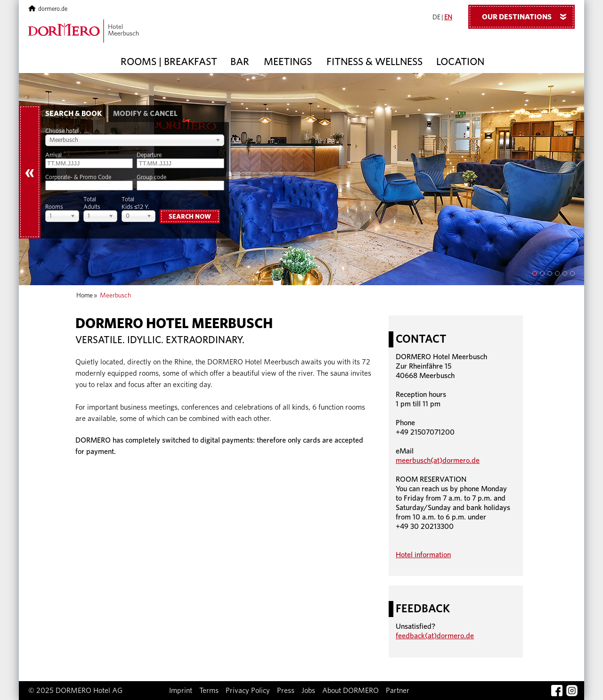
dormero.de (48, 9)
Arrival (53, 155)
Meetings (288, 62)
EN (448, 17)
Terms (209, 691)
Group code (151, 177)
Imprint (181, 691)
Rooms (54, 207)
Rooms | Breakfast (169, 62)
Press (286, 691)
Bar (240, 62)
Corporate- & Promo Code (78, 177)
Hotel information (423, 555)
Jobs (308, 691)
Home (85, 296)
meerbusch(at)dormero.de (438, 461)
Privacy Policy (248, 691)
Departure (149, 155)
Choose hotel (62, 131)
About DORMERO (350, 691)
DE (436, 17)
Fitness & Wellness (375, 62)
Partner (398, 691)
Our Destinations (528, 16)
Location (460, 62)
